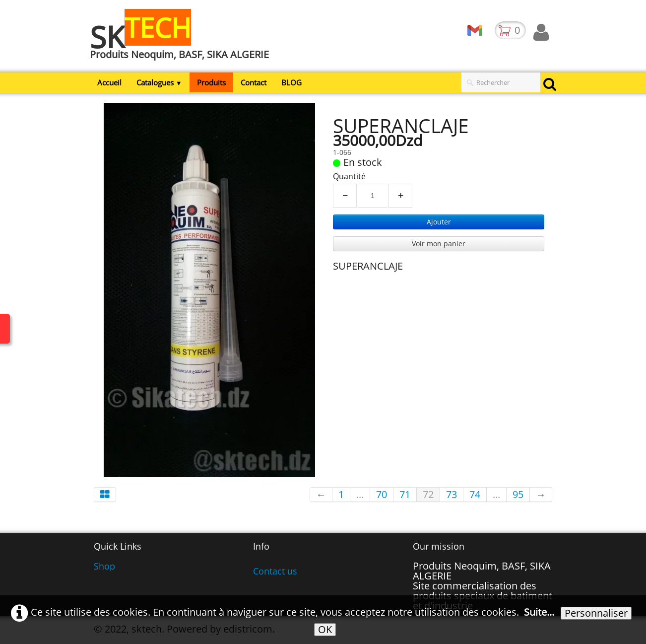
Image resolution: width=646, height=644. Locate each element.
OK (325, 630)
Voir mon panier (439, 244)
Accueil (109, 82)
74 (475, 494)
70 (382, 494)
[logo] (183, 41)
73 (452, 494)
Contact (254, 82)
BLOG (291, 82)
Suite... (539, 612)
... (360, 494)
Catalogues (159, 82)
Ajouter (439, 222)
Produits (211, 82)
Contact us (275, 571)
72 (428, 494)
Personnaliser (596, 613)
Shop (104, 566)
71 (405, 494)
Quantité (349, 176)
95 (518, 494)
